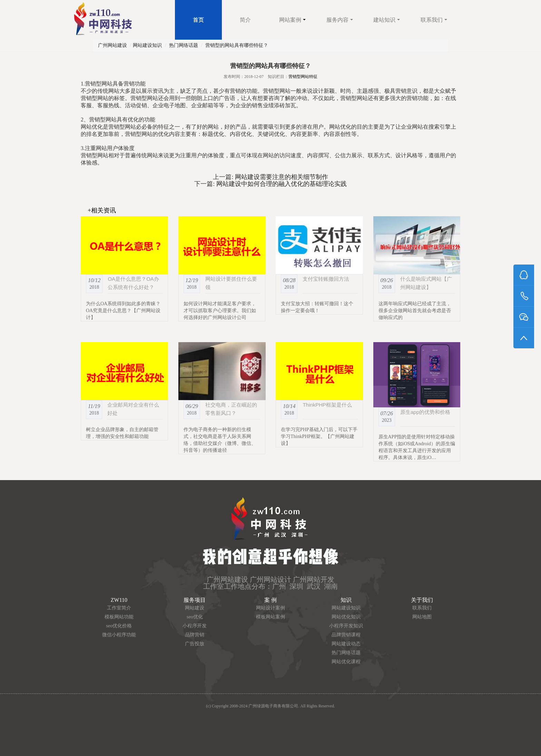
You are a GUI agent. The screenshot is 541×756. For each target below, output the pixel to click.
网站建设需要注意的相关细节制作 (281, 177)
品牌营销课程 (346, 635)
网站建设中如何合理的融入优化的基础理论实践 (281, 184)
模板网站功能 (119, 617)
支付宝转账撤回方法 (326, 279)
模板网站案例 (270, 617)
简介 (245, 20)
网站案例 (292, 20)
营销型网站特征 (303, 77)
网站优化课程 (346, 662)
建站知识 (387, 20)
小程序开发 (195, 626)
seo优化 (195, 617)
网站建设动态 (346, 644)
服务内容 (340, 20)
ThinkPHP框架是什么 (327, 405)
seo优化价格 (119, 626)
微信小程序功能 (119, 635)
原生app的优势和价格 (425, 412)
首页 (198, 20)
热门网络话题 (184, 45)
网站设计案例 (270, 608)
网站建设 (195, 608)
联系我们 (434, 20)
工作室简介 (119, 608)
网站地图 (422, 617)
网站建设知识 (147, 45)
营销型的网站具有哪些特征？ (237, 45)
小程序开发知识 (346, 626)
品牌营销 (195, 635)
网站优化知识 (346, 617)
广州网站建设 (112, 45)
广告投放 (195, 644)
